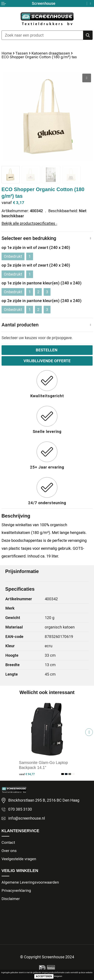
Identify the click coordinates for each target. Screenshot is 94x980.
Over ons (9, 851)
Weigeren (58, 976)
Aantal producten (20, 325)
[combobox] (42, 35)
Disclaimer (11, 899)
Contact (8, 842)
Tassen (22, 53)
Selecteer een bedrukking (29, 238)
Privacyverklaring (16, 890)
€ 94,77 (27, 774)
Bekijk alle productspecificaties (29, 223)
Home (7, 53)
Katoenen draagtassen (51, 53)
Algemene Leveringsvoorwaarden (30, 882)
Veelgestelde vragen (19, 859)
